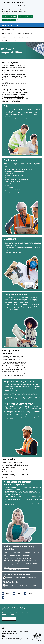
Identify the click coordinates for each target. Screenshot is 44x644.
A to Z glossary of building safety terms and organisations (21, 585)
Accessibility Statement (8, 633)
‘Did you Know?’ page (19, 474)
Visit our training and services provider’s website (17, 568)
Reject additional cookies (25, 16)
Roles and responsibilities (9, 37)
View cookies (20, 20)
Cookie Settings (6, 631)
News (26, 37)
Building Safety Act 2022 (11, 66)
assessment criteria (20, 375)
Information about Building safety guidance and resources (21, 578)
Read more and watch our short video (12, 470)
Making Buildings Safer (8, 29)
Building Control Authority (25, 33)
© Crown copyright (37, 640)
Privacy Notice (24, 631)
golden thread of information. (12, 565)
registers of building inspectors (17, 393)
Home (3, 41)
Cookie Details (15, 631)
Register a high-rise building (9, 33)
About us (18, 633)
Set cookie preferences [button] (9, 20)
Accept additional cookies (9, 16)
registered (36, 417)
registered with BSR (30, 385)
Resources (20, 37)
